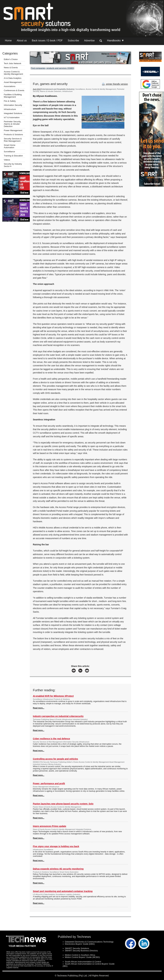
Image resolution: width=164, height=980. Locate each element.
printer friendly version (115, 84)
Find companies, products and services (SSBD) (53, 68)
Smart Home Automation (10, 146)
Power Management (13, 130)
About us (22, 41)
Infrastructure (10, 109)
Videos (7, 160)
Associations (10, 86)
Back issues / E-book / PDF (47, 41)
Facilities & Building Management (13, 96)
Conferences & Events (14, 90)
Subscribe (73, 41)
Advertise (89, 41)
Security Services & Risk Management (13, 140)
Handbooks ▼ (116, 41)
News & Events (11, 68)
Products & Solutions (13, 135)
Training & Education (13, 156)
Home (8, 41)
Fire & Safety (10, 101)
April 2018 (37, 89)
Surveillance (9, 152)
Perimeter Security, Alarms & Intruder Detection (13, 124)
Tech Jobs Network (13, 63)
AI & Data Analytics (13, 78)
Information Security (13, 105)
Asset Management (13, 82)
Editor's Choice (11, 59)
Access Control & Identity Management (13, 73)
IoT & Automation (12, 117)
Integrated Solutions (13, 113)
